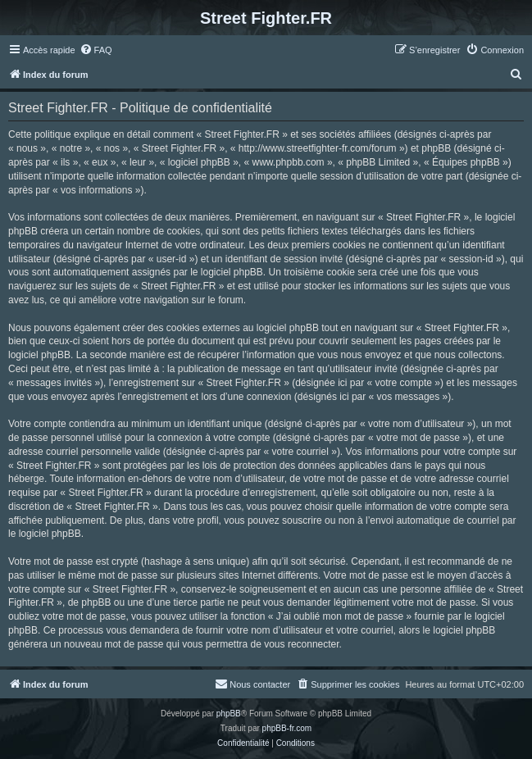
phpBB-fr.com (287, 728)
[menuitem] (96, 50)
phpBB (229, 714)
